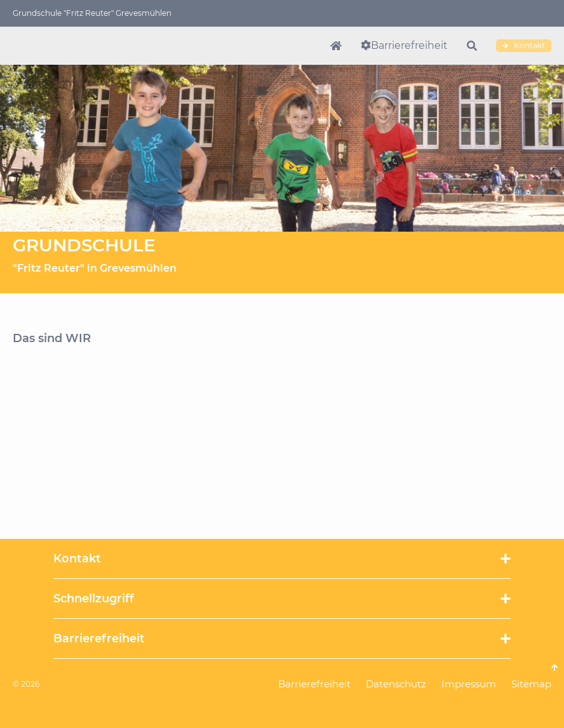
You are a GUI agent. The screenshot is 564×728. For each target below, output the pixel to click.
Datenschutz (396, 684)
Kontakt (524, 46)
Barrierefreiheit (409, 45)
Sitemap (531, 684)
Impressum (469, 684)
